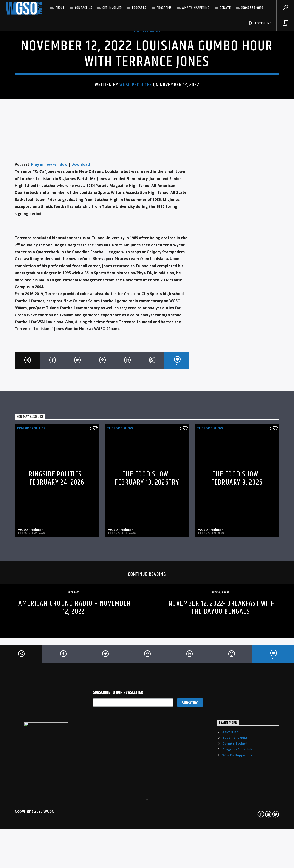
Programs (164, 8)
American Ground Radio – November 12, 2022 (75, 755)
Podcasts (139, 8)
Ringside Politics (31, 575)
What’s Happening (196, 8)
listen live (260, 23)
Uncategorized (147, 98)
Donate (225, 8)
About (60, 8)
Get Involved (112, 8)
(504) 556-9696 (252, 8)
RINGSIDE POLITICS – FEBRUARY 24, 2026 (58, 626)
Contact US (84, 8)
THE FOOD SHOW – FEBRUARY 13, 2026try (147, 626)
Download (81, 312)
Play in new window (49, 312)
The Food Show (120, 575)
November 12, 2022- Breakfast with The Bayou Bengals (222, 755)
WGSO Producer (136, 152)
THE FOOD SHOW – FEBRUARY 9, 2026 (237, 626)
